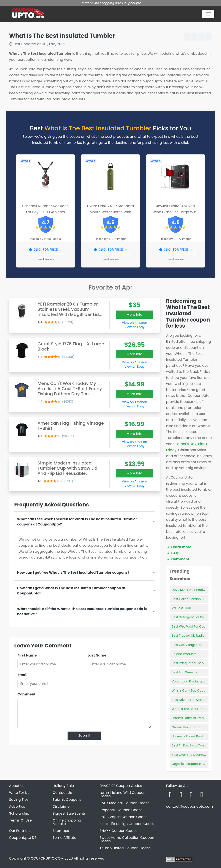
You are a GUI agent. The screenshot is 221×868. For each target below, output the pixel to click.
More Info (134, 315)
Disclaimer (62, 806)
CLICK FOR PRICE (45, 250)
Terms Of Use (20, 820)
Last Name (97, 655)
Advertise (17, 806)
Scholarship (19, 813)
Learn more (181, 547)
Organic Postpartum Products (194, 764)
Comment (26, 694)
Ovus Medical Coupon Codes (125, 803)
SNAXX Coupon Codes (118, 831)
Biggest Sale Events (69, 813)
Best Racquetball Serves (190, 663)
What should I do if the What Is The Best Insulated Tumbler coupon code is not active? (82, 611)
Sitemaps (61, 831)
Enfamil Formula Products (191, 718)
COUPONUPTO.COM (47, 858)
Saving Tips (19, 800)
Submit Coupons (67, 800)
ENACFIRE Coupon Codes (121, 786)
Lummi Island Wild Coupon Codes (122, 794)
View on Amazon (134, 323)
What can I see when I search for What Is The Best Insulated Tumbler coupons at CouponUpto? (77, 522)
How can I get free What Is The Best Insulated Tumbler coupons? (73, 573)
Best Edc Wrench (184, 672)
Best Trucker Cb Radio (188, 636)
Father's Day (186, 444)
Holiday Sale (63, 786)
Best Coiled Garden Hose (190, 599)
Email (22, 675)
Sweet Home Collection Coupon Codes (127, 839)
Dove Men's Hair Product (190, 590)
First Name (27, 655)
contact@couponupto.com (189, 806)
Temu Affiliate (64, 838)
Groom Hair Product (187, 727)
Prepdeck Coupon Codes (121, 810)
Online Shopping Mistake (67, 822)
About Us (17, 786)
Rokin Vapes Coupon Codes (123, 817)
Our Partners (20, 831)
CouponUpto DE (23, 838)
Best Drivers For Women (189, 700)
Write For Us (19, 793)
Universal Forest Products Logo (195, 736)
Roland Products (184, 654)
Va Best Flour (182, 608)
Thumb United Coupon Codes (125, 848)
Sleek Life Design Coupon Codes (127, 824)
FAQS (176, 553)
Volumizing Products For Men (193, 681)
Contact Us (62, 793)
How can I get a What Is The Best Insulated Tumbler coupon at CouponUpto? (71, 591)
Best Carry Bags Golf (187, 645)
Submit (84, 736)
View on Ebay (134, 327)
